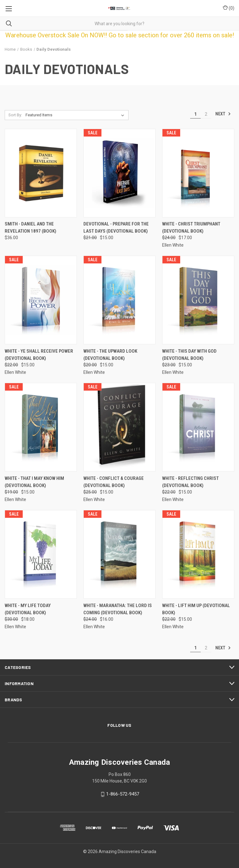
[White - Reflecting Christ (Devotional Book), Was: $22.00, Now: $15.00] (198, 427)
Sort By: (15, 115)
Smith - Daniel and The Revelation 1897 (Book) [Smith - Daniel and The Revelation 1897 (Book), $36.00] (30, 227)
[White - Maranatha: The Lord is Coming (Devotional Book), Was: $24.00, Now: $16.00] (119, 554)
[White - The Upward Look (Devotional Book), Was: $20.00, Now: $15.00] (119, 300)
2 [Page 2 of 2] (206, 114)
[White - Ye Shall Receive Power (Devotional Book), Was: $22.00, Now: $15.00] (41, 300)
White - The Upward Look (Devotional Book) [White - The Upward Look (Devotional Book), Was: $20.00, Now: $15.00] (110, 355)
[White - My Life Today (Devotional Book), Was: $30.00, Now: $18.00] (41, 554)
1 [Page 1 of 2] (195, 114)
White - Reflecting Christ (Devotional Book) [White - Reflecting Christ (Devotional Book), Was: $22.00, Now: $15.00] (190, 482)
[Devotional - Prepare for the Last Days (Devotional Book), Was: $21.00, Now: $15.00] (119, 173)
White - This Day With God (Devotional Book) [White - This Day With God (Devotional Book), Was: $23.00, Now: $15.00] (189, 355)
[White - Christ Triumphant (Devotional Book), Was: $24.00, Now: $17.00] (198, 173)
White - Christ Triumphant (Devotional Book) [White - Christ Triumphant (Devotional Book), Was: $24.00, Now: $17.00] (191, 227)
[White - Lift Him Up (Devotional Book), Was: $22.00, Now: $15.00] (198, 554)
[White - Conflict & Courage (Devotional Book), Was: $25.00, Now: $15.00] (119, 427)
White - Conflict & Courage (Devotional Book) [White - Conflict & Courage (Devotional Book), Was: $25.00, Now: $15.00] (114, 482)
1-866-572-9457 (123, 794)
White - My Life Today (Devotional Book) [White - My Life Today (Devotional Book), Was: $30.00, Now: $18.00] (28, 609)
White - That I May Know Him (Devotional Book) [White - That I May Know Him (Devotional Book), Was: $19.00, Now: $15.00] (34, 482)
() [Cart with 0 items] (229, 8)
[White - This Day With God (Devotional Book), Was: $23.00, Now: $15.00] (198, 300)
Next (223, 114)
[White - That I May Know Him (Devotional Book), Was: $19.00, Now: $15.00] (41, 427)
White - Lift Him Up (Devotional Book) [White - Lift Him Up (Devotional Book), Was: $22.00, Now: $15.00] (196, 609)
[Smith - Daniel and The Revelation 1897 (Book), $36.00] (41, 173)
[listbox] (76, 115)
